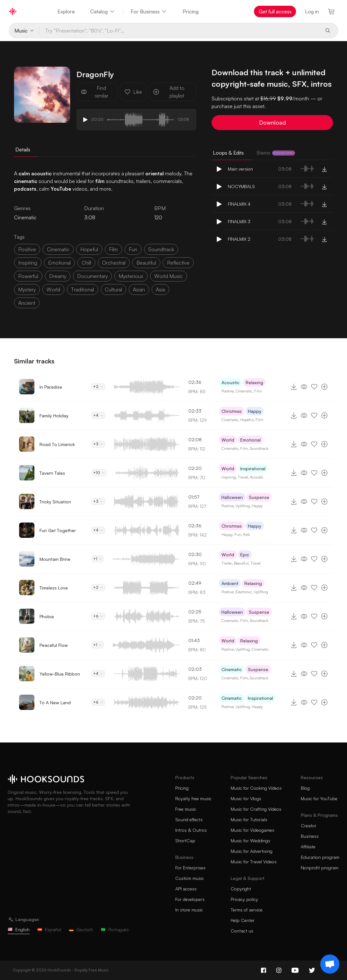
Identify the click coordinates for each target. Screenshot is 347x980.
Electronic (244, 592)
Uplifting (243, 506)
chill (86, 263)
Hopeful (247, 420)
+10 (99, 473)
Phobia (47, 616)
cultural (113, 289)
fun (133, 249)
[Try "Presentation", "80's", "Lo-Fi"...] (180, 31)
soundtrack (161, 249)
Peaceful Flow (54, 645)
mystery (27, 289)
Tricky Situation (55, 502)
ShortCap (185, 841)
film (113, 249)
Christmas (232, 411)
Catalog (103, 11)
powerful (28, 276)
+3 (98, 444)
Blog (305, 788)
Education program (320, 857)
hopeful (89, 249)
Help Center (243, 920)
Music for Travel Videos (254, 862)
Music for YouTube (319, 798)
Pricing (191, 11)
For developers (190, 899)
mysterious (131, 276)
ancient (27, 303)
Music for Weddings (250, 841)
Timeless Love (54, 588)
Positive (228, 391)
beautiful (146, 263)
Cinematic (244, 391)
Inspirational (253, 468)
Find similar (94, 92)
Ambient (230, 583)
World (228, 440)
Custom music (190, 878)
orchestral (114, 263)
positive (27, 249)
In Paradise (51, 387)
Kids (246, 534)
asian (139, 289)
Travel (243, 477)
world (53, 289)
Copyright (241, 889)
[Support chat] (330, 964)
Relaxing (254, 382)
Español (49, 929)
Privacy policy (244, 899)
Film (258, 391)
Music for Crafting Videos (256, 809)
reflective (178, 263)
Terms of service (247, 910)
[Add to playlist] (324, 387)
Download (272, 122)
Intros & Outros (191, 830)
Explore (66, 11)
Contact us (242, 931)
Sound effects (189, 819)
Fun (238, 534)
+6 (98, 616)
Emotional (250, 440)
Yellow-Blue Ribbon (60, 674)
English (19, 929)
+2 (98, 387)
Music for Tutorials (249, 819)
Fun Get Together (58, 530)
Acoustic (231, 382)
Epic (245, 555)
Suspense (259, 497)
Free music (186, 809)
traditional (83, 289)
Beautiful (241, 563)
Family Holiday (54, 416)
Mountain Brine (55, 559)
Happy (255, 411)
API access (186, 889)
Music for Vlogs (246, 798)
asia (160, 289)
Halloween (232, 497)
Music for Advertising (252, 851)
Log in (312, 11)
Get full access (275, 11)
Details (23, 150)
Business (310, 836)
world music (169, 276)
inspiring (28, 263)
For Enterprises (190, 868)
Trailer (227, 563)
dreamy (58, 276)
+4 (98, 415)
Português (115, 929)
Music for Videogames (253, 830)
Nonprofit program (320, 868)
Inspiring (229, 477)
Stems (276, 153)
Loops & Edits (228, 153)
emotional (59, 263)
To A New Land (55, 702)
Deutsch (81, 929)
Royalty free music (193, 798)
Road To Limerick (57, 444)
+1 (98, 559)
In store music (189, 910)
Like (133, 92)
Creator (309, 826)
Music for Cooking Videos (256, 788)
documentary (92, 276)
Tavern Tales (52, 473)
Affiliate (308, 847)
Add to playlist (169, 92)
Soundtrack (259, 448)
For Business (149, 11)
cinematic (58, 249)
